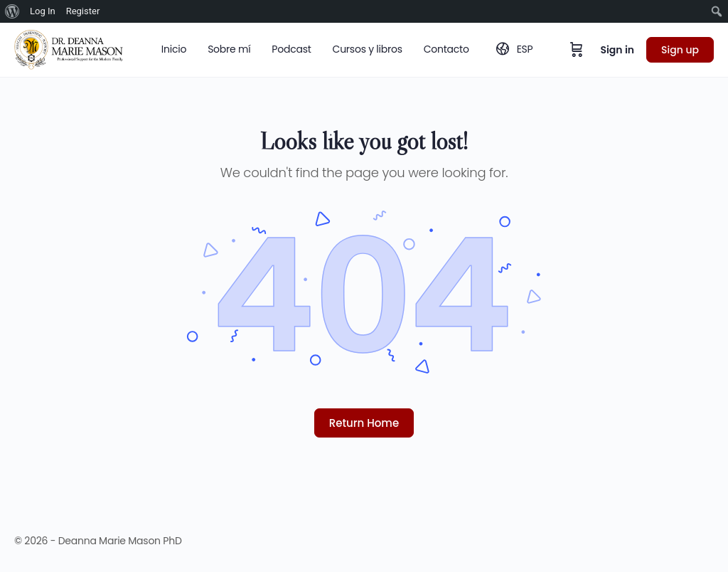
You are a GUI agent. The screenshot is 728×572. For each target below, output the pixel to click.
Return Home (364, 423)
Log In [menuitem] (43, 11)
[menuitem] (12, 11)
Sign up (680, 50)
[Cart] (577, 50)
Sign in (617, 50)
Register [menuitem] (83, 11)
